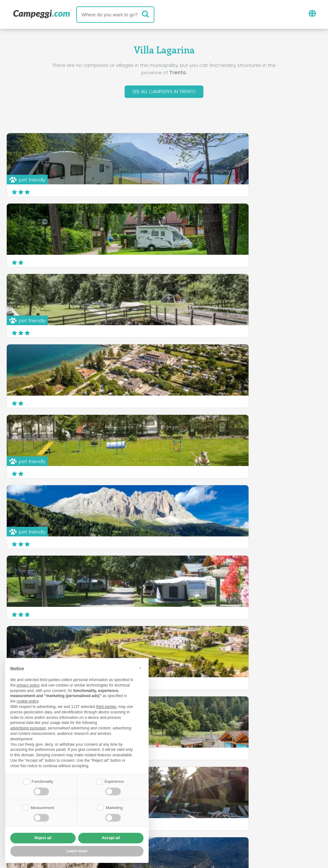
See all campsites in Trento (164, 92)
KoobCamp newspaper (176, 788)
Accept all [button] (111, 838)
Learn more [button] (77, 851)
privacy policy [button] (28, 685)
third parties (106, 706)
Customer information (188, 826)
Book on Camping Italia (214, 815)
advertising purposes (28, 727)
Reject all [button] (43, 838)
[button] (140, 668)
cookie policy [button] (28, 701)
